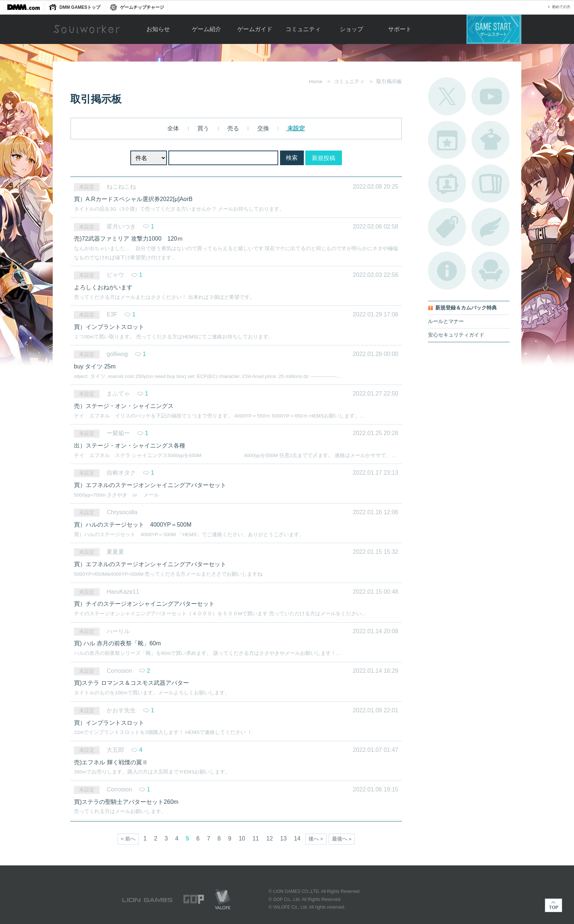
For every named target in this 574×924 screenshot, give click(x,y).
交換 (262, 128)
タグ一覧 (447, 227)
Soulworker (86, 29)
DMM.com (24, 7)
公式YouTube (491, 96)
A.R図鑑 (491, 183)
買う (202, 128)
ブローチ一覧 (491, 227)
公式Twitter (447, 96)
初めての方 (561, 7)
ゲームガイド (255, 29)
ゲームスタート (494, 29)
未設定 (295, 128)
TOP (553, 905)
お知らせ (158, 29)
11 (256, 838)
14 (297, 838)
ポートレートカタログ (447, 183)
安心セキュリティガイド (456, 335)
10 (242, 838)
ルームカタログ (491, 271)
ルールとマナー (446, 321)
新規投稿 (324, 158)
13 (283, 838)
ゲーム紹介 (206, 29)
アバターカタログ (491, 140)
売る (232, 128)
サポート (400, 29)
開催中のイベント (447, 140)
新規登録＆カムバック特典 (466, 308)
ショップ (351, 29)
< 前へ (128, 839)
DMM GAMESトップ (80, 7)
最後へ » (342, 839)
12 (270, 838)
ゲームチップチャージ (142, 7)
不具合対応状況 (447, 271)
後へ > (316, 839)
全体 (173, 128)
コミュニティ (303, 29)
